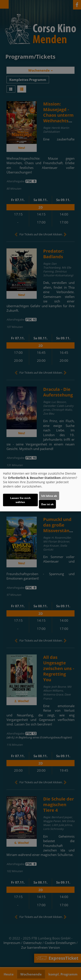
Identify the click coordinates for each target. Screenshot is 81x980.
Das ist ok (47, 504)
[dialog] (40, 490)
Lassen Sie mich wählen (20, 500)
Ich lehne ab (49, 496)
